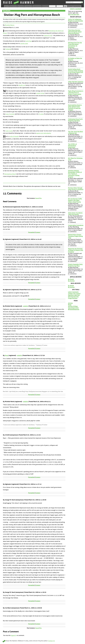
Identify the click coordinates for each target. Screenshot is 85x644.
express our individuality (44, 133)
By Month (71, 279)
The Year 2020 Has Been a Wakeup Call (75, 132)
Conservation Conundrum (76, 225)
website (25, 306)
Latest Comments (73, 292)
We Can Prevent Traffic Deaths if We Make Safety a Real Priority (75, 200)
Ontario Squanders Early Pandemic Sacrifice (75, 265)
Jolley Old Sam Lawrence (76, 82)
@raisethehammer (74, 309)
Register (45, 6)
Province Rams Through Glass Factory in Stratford (76, 189)
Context (38, 232)
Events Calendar (76, 9)
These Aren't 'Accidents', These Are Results (75, 214)
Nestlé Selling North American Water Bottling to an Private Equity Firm (76, 71)
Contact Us (52, 641)
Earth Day (28, 41)
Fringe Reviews (73, 298)
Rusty (7, 355)
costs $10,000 (10, 114)
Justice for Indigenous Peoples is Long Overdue (75, 20)
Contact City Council (74, 294)
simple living (40, 93)
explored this (48, 35)
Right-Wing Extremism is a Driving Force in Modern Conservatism (76, 93)
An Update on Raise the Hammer (75, 59)
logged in (14, 635)
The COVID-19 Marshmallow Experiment (72, 146)
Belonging (7, 11)
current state (24, 43)
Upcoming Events (73, 308)
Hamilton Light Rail (74, 295)
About (6, 6)
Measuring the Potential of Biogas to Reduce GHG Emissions (76, 250)
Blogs (70, 305)
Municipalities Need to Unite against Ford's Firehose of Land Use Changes (75, 107)
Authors (21, 6)
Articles (70, 303)
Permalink (31, 232)
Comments (28, 6)
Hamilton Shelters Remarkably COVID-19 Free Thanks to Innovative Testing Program (75, 174)
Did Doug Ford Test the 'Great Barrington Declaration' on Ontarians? (75, 45)
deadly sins (22, 85)
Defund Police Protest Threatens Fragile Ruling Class (75, 236)
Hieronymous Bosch (10, 174)
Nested (37, 198)
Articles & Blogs (73, 306)
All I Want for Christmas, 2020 (75, 159)
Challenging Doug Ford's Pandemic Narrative (75, 120)
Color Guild (9, 131)
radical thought (14, 136)
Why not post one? (74, 15)
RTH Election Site (73, 297)
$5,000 (41, 114)
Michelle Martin (10, 25)
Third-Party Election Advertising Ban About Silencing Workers (75, 32)
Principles (13, 6)
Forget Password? (75, 6)
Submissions (37, 6)
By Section (71, 281)
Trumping (8, 49)
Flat (41, 198)
